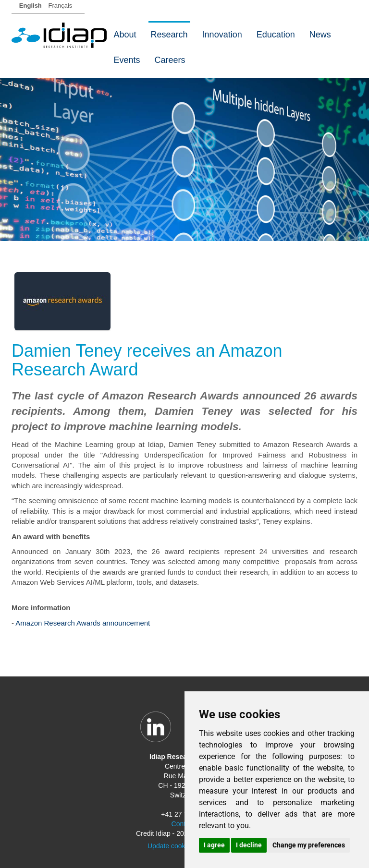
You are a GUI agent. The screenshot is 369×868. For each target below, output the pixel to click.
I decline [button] (249, 845)
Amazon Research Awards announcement (83, 623)
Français (60, 6)
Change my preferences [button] (309, 845)
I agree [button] (214, 845)
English (31, 6)
